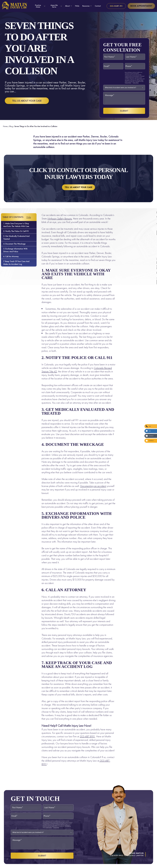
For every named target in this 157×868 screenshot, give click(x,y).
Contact (98, 6)
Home (5, 126)
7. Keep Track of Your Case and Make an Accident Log (16, 263)
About (67, 6)
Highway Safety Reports (60, 218)
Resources (86, 6)
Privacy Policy (128, 83)
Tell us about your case (27, 101)
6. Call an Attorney (11, 256)
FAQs (77, 6)
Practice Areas (38, 6)
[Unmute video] (122, 804)
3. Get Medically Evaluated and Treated (16, 237)
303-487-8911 (87, 736)
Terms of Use (136, 83)
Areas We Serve (54, 6)
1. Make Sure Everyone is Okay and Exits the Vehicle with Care (16, 225)
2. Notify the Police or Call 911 (16, 231)
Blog (11, 126)
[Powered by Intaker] (140, 864)
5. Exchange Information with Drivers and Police (15, 250)
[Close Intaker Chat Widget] (150, 804)
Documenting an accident (93, 486)
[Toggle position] (146, 804)
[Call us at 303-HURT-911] (116, 6)
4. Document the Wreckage (14, 244)
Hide (29, 217)
